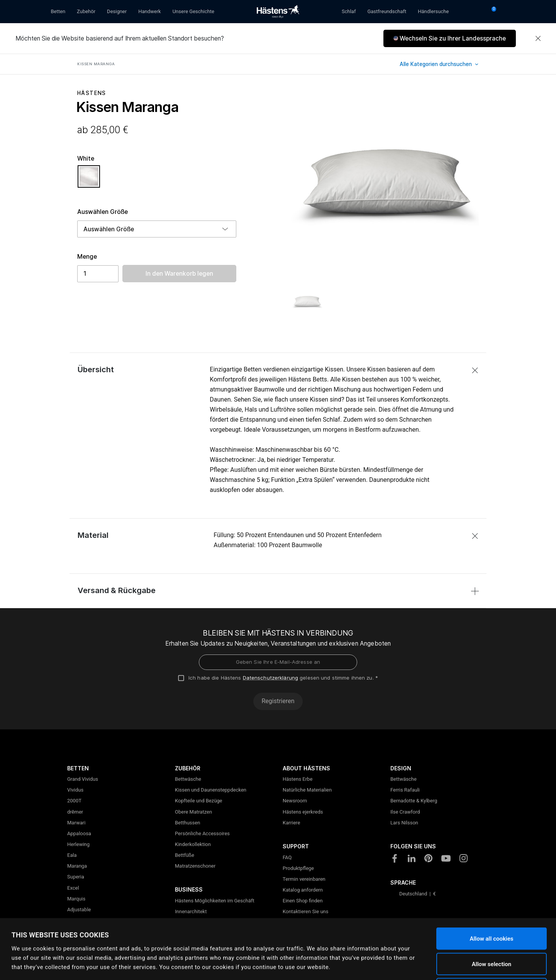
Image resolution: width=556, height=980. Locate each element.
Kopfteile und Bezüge (199, 801)
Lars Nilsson (404, 823)
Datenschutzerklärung (271, 678)
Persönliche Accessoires (202, 833)
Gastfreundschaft (387, 11)
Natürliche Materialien (307, 790)
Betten (58, 11)
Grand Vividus (83, 779)
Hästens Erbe (297, 779)
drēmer (75, 812)
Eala (72, 855)
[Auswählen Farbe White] (89, 180)
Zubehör (86, 11)
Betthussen (187, 823)
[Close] (538, 39)
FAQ (287, 857)
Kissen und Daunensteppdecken (211, 790)
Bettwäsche (188, 779)
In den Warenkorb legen (179, 274)
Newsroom (295, 801)
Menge (87, 257)
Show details (309, 965)
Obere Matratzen (193, 812)
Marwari (76, 823)
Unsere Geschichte (193, 11)
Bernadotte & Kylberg (414, 801)
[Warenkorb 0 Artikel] (491, 12)
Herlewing (78, 844)
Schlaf (349, 11)
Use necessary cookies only (492, 929)
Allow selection (492, 904)
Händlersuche (433, 11)
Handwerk (150, 11)
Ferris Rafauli (405, 790)
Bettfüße (185, 855)
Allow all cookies (491, 879)
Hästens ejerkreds (303, 812)
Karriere (291, 823)
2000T (74, 801)
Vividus (75, 790)
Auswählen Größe (103, 212)
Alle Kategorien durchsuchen (436, 64)
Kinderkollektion (193, 844)
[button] (450, 38)
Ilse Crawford (405, 812)
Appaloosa (79, 833)
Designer (117, 11)
